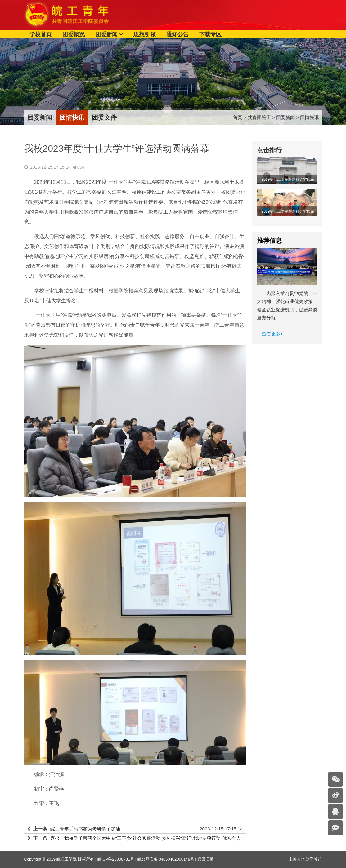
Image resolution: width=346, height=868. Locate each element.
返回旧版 (205, 859)
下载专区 (210, 34)
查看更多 (272, 334)
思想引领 (145, 34)
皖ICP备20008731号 (116, 859)
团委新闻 (106, 34)
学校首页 (41, 34)
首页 (238, 117)
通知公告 (177, 34)
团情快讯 (72, 117)
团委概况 (74, 34)
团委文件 (104, 117)
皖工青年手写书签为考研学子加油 (85, 829)
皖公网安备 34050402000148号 (166, 859)
